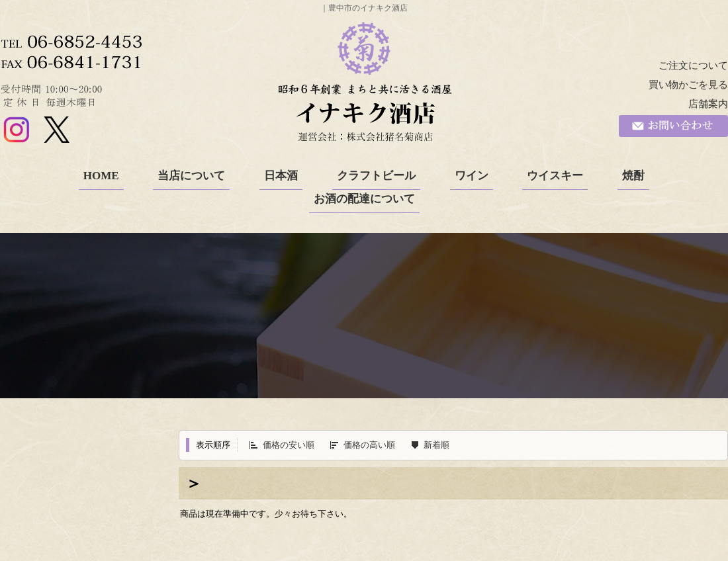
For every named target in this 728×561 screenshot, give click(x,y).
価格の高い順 (369, 445)
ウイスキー (555, 176)
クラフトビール (376, 176)
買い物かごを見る (688, 85)
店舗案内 (708, 104)
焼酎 (633, 176)
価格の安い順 (289, 445)
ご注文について (693, 65)
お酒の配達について (364, 199)
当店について (191, 176)
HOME (101, 176)
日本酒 (281, 176)
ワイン (472, 176)
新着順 (436, 445)
